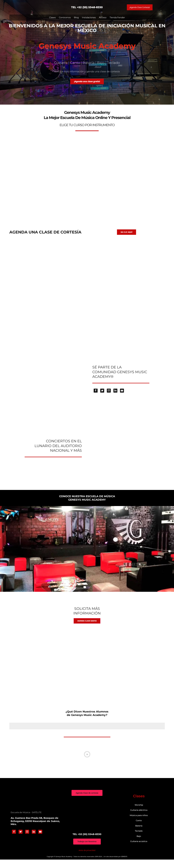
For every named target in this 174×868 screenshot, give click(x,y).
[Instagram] (109, 397)
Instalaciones (89, 17)
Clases (52, 17)
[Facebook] (96, 397)
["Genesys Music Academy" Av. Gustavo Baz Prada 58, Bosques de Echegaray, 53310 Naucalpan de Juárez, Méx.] (87, 822)
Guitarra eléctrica (139, 818)
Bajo (139, 844)
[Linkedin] (115, 397)
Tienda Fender (117, 17)
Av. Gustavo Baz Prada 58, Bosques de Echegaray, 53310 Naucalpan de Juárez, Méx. (35, 829)
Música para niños (139, 823)
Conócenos (65, 17)
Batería (139, 834)
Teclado (139, 839)
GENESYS (124, 865)
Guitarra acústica (139, 849)
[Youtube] (122, 397)
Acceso (103, 17)
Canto (139, 829)
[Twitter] (102, 397)
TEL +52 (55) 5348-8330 (87, 7)
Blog (76, 17)
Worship (139, 813)
